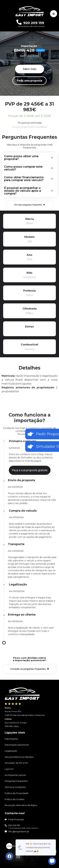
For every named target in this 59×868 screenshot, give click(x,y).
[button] (30, 69)
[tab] (29, 158)
